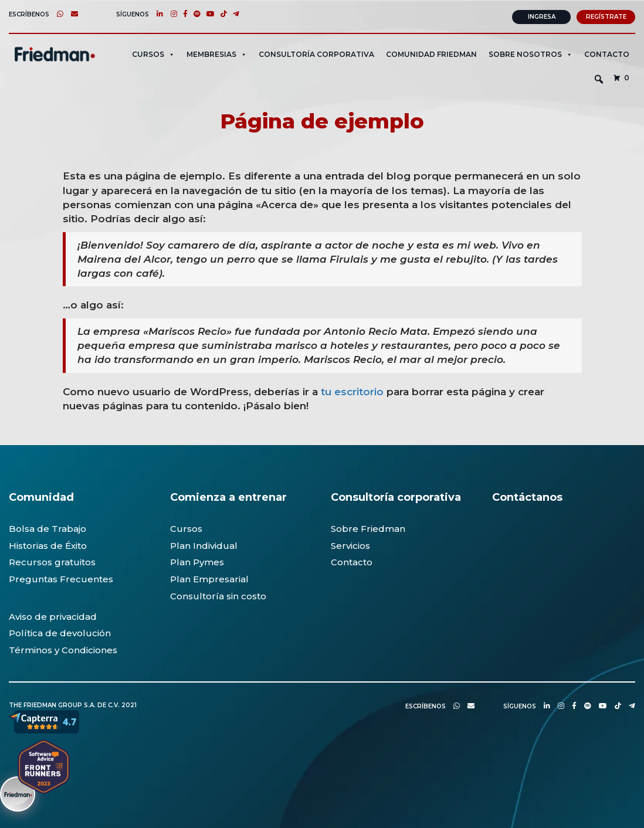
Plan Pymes (197, 561)
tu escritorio (352, 390)
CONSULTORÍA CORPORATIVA (316, 53)
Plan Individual (204, 544)
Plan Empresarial (209, 578)
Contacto (607, 53)
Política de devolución (60, 632)
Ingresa (542, 16)
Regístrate (606, 16)
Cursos (186, 527)
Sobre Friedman (368, 527)
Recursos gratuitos (52, 561)
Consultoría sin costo (218, 595)
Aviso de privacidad (53, 615)
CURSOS (153, 53)
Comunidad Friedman (431, 53)
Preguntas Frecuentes (61, 578)
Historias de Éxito (48, 544)
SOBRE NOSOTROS (531, 53)
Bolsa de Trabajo (48, 527)
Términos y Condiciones (63, 649)
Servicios (350, 544)
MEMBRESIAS (217, 53)
